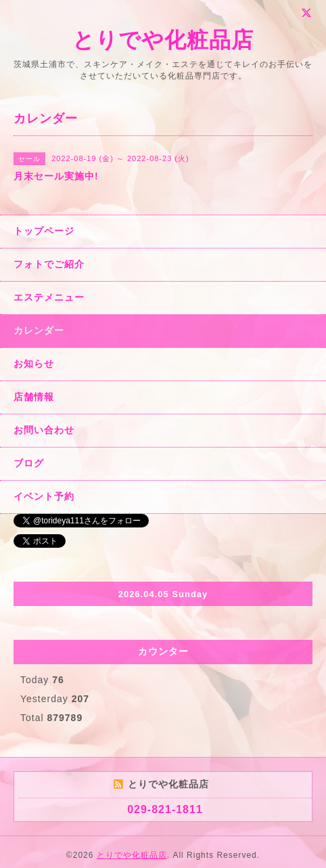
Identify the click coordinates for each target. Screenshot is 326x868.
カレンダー (39, 330)
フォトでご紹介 (49, 264)
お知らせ (34, 364)
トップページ (44, 231)
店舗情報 (34, 397)
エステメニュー (49, 297)
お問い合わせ (44, 430)
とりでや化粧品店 (163, 40)
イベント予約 (44, 496)
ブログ (29, 463)
